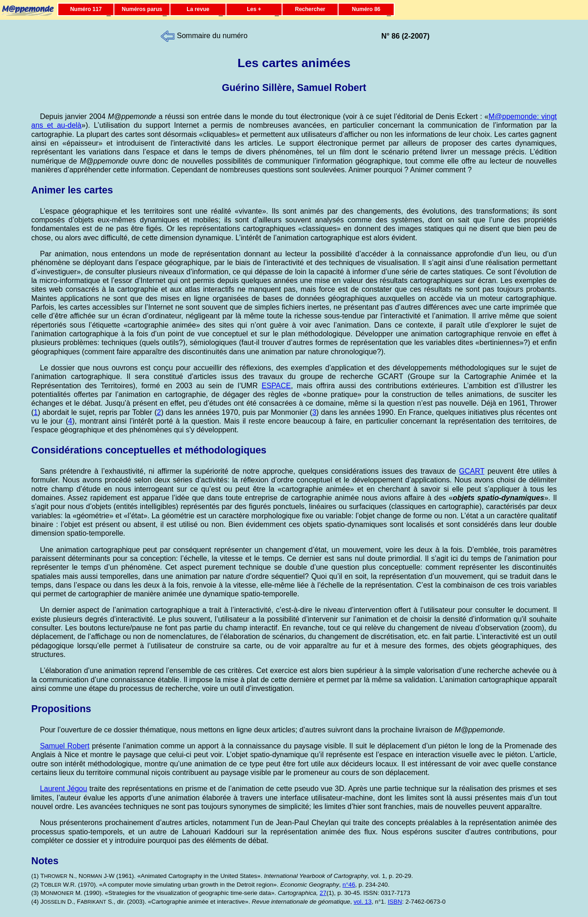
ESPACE (276, 386)
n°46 (349, 885)
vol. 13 (363, 902)
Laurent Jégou (64, 789)
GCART (472, 471)
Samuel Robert (65, 746)
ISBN (395, 902)
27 (323, 893)
